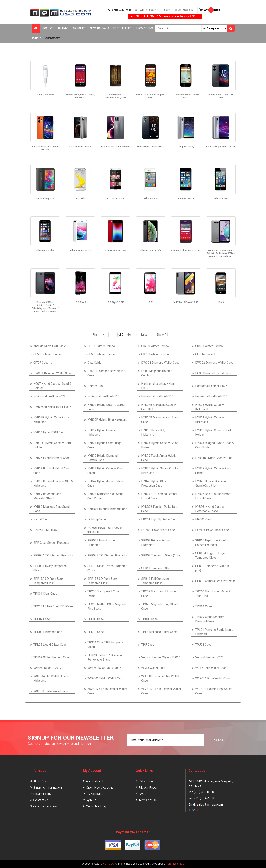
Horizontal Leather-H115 (103, 396)
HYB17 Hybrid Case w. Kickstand (102, 432)
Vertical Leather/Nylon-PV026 (161, 657)
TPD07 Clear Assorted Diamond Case (210, 619)
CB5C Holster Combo (47, 354)
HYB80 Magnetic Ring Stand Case (52, 509)
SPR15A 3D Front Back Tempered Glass (48, 581)
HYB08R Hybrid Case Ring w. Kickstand (52, 420)
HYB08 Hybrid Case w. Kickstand (210, 407)
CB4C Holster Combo (209, 346)
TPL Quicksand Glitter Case (159, 632)
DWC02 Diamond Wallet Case (214, 363)
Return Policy (42, 794)
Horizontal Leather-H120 (157, 396)
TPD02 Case (42, 619)
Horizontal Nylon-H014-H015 (52, 407)
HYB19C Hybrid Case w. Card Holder (52, 445)
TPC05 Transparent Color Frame (104, 594)
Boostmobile (52, 38)
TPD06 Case (150, 619)
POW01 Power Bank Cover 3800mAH (105, 530)
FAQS (143, 794)
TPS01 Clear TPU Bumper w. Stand (106, 645)
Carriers (79, 28)
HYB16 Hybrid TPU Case (49, 432)
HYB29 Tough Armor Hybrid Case (159, 458)
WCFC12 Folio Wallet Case (51, 691)
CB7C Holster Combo (155, 354)
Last (144, 335)
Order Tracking (96, 806)
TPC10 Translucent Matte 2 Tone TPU (213, 594)
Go (129, 335)
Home (34, 38)
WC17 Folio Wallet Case (211, 668)
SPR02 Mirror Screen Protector (101, 543)
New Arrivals (99, 28)
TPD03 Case (96, 619)
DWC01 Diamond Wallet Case (160, 363)
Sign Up (91, 800)
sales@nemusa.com (210, 805)
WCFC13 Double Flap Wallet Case (213, 691)
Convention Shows (46, 806)
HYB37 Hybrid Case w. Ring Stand (213, 471)
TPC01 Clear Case (45, 594)
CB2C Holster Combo (155, 346)
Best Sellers (122, 28)
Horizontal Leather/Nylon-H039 (158, 386)
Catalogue (146, 781)
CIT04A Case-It (205, 354)
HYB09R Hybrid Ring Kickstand (107, 420)
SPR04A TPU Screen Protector (53, 555)
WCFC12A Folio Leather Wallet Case (107, 691)
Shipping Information (47, 788)
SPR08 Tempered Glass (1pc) (161, 555)
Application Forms (98, 781)
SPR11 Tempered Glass (157, 568)
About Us (40, 781)
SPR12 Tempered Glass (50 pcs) (213, 568)
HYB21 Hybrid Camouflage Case (104, 445)
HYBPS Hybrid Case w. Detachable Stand (210, 509)
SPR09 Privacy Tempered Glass (50, 568)
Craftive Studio (176, 864)
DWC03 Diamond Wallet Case (53, 373)
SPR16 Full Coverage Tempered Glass (155, 581)
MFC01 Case (204, 519)
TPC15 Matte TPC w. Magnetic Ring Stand (107, 606)
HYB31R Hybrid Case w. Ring (214, 458)
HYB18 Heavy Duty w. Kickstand (155, 432)
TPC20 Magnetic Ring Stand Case (159, 606)
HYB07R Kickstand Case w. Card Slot (159, 407)
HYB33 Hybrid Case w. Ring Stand (105, 471)
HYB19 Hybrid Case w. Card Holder (213, 432)
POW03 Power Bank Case (212, 530)
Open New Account (99, 788)
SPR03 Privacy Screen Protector (156, 543)
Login (167, 10)
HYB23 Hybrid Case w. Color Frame (160, 445)
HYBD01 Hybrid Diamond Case (107, 509)
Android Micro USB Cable (50, 346)
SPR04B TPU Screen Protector (107, 555)
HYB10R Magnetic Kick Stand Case (160, 420)
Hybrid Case (41, 519)
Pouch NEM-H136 (45, 530)
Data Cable (94, 363)
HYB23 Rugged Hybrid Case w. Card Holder (215, 445)
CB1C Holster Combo (101, 346)
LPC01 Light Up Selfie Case (159, 519)
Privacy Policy (148, 788)
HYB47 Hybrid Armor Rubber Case (106, 483)
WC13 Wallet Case (153, 668)
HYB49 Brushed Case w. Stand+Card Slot (211, 483)
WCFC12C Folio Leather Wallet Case (161, 691)
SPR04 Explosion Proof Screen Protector (211, 543)
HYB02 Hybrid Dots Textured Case (106, 407)
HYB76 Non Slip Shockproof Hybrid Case (213, 496)
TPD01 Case (203, 606)
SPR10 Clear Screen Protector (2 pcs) (107, 568)
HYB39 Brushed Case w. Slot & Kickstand (53, 483)
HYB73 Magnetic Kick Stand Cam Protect (105, 496)
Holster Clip (95, 386)
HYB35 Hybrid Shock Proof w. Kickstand (160, 471)
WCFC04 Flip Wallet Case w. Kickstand (52, 678)
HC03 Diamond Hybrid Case (213, 373)
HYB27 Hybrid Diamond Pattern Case (103, 458)
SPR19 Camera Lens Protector (215, 581)
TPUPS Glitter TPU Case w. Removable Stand (105, 657)
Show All (162, 335)
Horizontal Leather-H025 (211, 386)
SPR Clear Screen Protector (51, 543)
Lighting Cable (97, 519)
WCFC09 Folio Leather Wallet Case (160, 678)
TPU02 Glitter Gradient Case (52, 657)
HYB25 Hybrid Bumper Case (52, 458)
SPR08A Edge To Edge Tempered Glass (210, 555)
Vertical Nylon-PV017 (47, 668)
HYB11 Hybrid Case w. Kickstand (210, 420)
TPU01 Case (203, 645)
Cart (210, 10)
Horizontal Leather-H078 (49, 396)
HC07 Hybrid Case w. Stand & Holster (52, 386)
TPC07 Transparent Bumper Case (159, 594)
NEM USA (108, 864)
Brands (63, 28)
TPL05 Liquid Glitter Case (50, 645)
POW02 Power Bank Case (158, 530)
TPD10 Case (96, 632)
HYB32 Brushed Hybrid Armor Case (52, 471)
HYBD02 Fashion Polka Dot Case (159, 509)
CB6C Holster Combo (101, 354)
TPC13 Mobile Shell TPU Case (53, 606)
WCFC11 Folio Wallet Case (213, 678)
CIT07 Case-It (42, 363)
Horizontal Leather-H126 (211, 396)
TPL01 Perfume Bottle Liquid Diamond (214, 632)
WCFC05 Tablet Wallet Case (105, 678)
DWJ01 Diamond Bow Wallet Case (106, 373)
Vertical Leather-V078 (209, 657)
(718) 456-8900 (120, 10)
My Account (185, 10)
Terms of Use (148, 800)
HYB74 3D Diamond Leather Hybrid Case (159, 496)
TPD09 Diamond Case (48, 632)
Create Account (147, 10)
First (96, 335)
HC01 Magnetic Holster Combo (156, 373)
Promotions (144, 28)
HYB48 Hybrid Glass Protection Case (154, 483)
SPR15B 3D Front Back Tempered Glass (102, 581)
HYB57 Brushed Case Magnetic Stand (47, 496)
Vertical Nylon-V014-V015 (104, 668)
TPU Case (148, 645)
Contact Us (41, 800)
